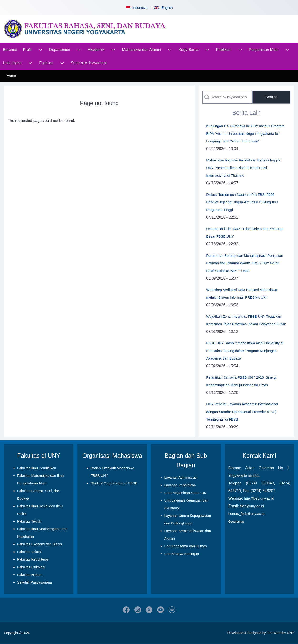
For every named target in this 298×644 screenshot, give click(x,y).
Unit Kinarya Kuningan (182, 554)
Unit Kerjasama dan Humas (186, 546)
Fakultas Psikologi (31, 567)
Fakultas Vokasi (29, 552)
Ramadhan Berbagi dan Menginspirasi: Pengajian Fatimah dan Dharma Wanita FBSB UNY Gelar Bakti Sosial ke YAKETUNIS (245, 263)
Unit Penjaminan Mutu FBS (185, 493)
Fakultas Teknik (29, 521)
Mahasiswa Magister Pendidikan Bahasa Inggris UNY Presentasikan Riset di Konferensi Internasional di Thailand (243, 168)
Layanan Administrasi (181, 478)
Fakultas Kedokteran (33, 559)
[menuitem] (10, 50)
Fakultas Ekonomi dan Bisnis (39, 544)
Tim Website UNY (280, 633)
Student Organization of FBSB (114, 483)
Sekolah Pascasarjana (34, 582)
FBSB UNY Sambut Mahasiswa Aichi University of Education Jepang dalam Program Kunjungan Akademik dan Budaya (245, 351)
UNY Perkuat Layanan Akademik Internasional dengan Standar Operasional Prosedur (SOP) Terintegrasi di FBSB (242, 412)
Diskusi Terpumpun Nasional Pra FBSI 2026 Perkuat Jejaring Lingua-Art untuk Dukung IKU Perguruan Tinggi (242, 202)
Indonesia (136, 8)
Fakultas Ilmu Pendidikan (37, 468)
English (163, 8)
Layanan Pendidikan (180, 485)
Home (11, 76)
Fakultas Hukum (30, 575)
